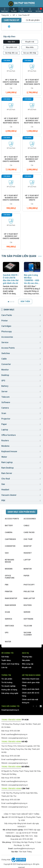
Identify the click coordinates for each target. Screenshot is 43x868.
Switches (9, 626)
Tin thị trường (7, 682)
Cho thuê (28, 539)
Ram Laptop (29, 598)
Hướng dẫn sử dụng (9, 690)
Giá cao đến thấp (30, 53)
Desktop (27, 546)
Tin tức (22, 10)
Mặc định (11, 42)
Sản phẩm (26, 660)
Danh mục (5, 10)
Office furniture (9, 577)
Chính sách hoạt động (10, 664)
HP (14, 15)
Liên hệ (4, 667)
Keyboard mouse (9, 561)
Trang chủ (5, 15)
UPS (6, 633)
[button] (8, 302)
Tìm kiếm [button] (14, 10)
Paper (26, 576)
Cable (26, 526)
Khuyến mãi (30, 42)
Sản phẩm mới (11, 47)
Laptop (27, 560)
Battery (8, 526)
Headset (27, 553)
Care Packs (29, 532)
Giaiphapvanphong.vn (10, 710)
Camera (8, 532)
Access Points (12, 519)
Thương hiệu (27, 657)
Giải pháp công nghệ (10, 693)
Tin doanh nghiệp (8, 686)
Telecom (27, 626)
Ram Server (10, 605)
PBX (6, 585)
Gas (6, 553)
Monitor (27, 569)
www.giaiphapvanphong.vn (18, 738)
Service (8, 619)
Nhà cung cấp (28, 664)
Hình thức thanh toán (31, 679)
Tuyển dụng (6, 660)
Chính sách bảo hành (31, 689)
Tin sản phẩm (7, 679)
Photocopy (29, 585)
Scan (7, 612)
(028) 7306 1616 (27, 836)
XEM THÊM (25, 301)
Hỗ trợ (30, 10)
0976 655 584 (28, 839)
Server (27, 612)
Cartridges (10, 539)
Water (8, 642)
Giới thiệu (5, 657)
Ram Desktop (11, 598)
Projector (29, 592)
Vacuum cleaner (27, 634)
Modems (8, 569)
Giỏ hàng (38, 10)
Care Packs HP (24, 15)
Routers (27, 605)
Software (28, 619)
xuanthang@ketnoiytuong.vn (17, 734)
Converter (10, 546)
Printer (8, 592)
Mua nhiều (30, 47)
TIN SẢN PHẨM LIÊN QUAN (19, 256)
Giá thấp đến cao (11, 53)
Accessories (29, 519)
